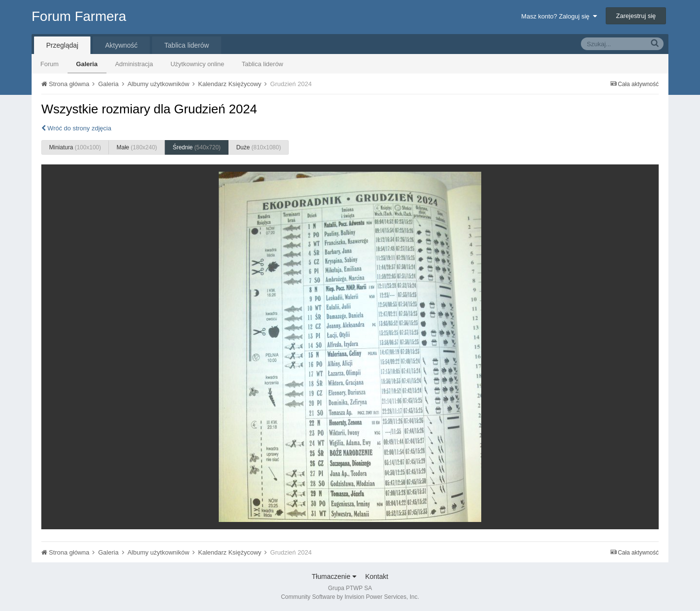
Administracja (134, 64)
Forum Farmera (79, 16)
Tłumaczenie (334, 576)
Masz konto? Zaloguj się (559, 16)
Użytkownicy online (198, 64)
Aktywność (121, 45)
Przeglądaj (62, 45)
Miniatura (75, 147)
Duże (259, 147)
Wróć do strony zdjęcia (76, 128)
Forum (50, 64)
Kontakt (376, 576)
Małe (137, 147)
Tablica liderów (262, 64)
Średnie (197, 147)
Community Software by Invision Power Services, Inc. (350, 597)
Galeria (87, 64)
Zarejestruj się (636, 16)
